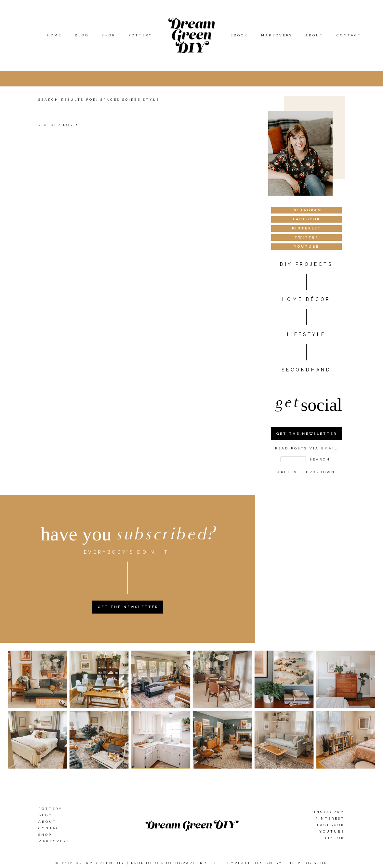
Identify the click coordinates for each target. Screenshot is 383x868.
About (314, 35)
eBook (239, 35)
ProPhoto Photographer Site (174, 863)
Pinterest (330, 818)
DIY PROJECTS (306, 264)
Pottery (140, 35)
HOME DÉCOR (306, 299)
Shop (109, 35)
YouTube (332, 831)
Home (54, 35)
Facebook (331, 825)
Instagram (329, 812)
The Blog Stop (306, 863)
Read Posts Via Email (306, 448)
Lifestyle (306, 334)
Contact (349, 35)
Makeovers (277, 35)
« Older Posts (59, 125)
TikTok (335, 838)
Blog (82, 35)
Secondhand (306, 370)
